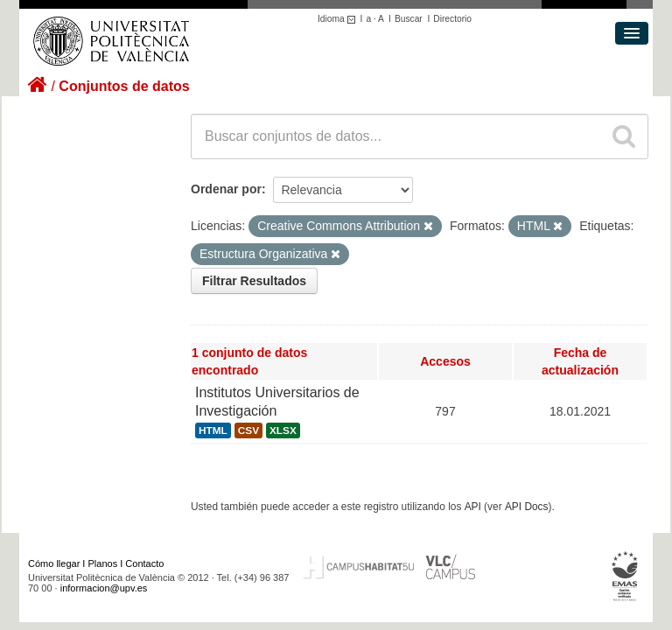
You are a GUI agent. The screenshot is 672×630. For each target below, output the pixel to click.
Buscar (409, 19)
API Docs (527, 507)
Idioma (339, 19)
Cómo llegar (54, 563)
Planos (103, 563)
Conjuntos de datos (124, 86)
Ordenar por (226, 189)
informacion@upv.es (104, 588)
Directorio (452, 19)
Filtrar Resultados (254, 281)
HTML (213, 430)
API (473, 507)
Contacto (144, 563)
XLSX (283, 430)
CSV (248, 430)
